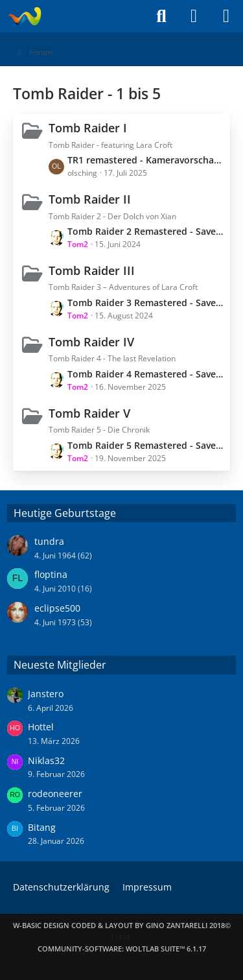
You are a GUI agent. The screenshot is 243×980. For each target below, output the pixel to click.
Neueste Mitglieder (60, 665)
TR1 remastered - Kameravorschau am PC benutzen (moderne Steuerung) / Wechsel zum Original (145, 160)
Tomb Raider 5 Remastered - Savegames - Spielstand (145, 445)
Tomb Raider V (89, 413)
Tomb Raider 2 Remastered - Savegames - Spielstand (145, 231)
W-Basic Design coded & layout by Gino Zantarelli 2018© (122, 925)
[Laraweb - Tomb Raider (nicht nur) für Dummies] (24, 16)
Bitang (42, 827)
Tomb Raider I (88, 128)
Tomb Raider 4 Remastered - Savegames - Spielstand (145, 374)
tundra (49, 541)
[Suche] (161, 16)
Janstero (46, 694)
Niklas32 (46, 760)
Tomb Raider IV (91, 342)
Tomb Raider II (90, 199)
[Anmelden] (194, 16)
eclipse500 (57, 608)
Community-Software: (122, 949)
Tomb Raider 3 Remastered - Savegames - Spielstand (145, 303)
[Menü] (226, 16)
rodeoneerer (55, 794)
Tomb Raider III (92, 270)
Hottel (41, 727)
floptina (51, 574)
